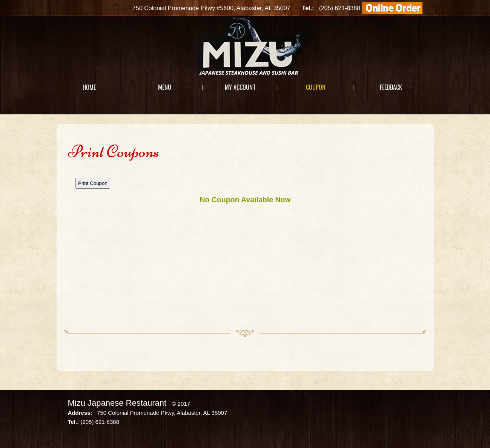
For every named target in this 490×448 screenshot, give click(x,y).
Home (89, 87)
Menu (165, 87)
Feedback (391, 87)
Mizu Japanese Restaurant (117, 403)
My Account (240, 87)
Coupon (316, 87)
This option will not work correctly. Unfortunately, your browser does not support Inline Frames (245, 246)
